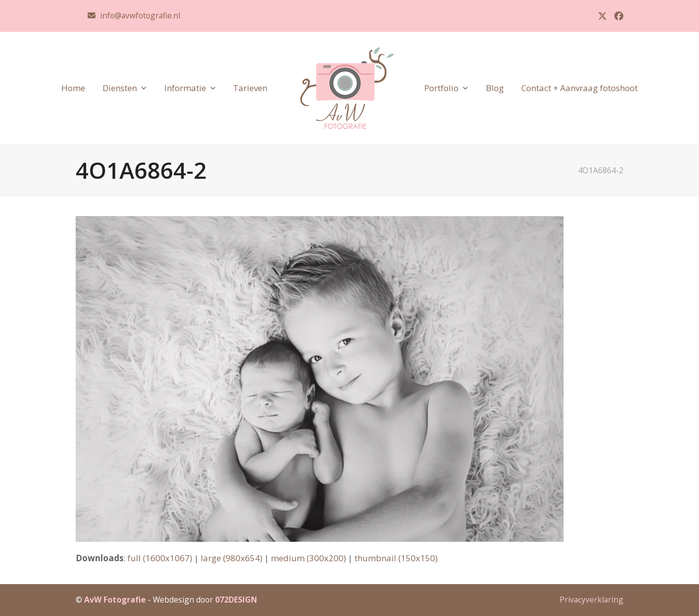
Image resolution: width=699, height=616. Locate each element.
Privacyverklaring (591, 600)
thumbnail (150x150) (396, 558)
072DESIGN (236, 600)
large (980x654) (232, 558)
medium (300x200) (308, 558)
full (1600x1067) (160, 558)
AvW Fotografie (115, 600)
